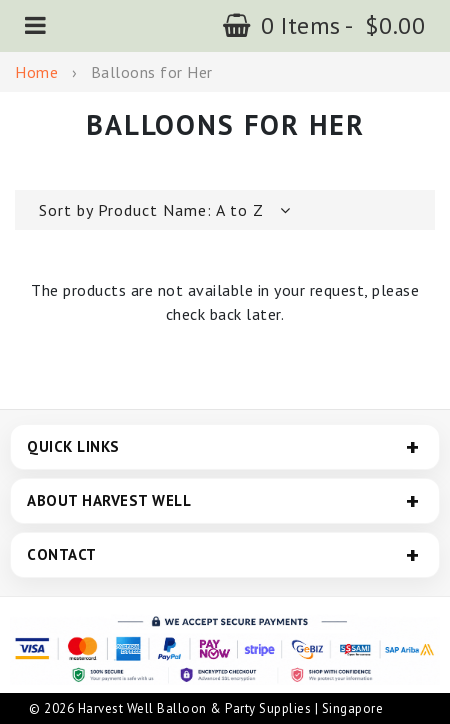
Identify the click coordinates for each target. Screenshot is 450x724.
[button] (36, 25)
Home (36, 72)
